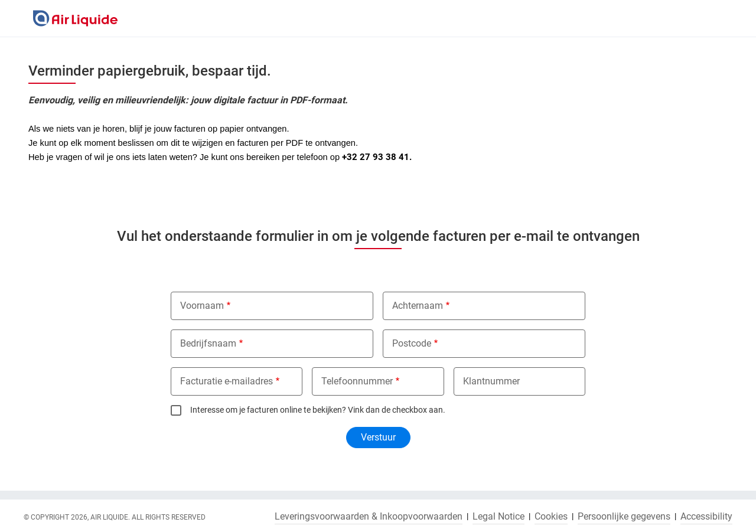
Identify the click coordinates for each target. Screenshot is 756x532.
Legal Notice (498, 517)
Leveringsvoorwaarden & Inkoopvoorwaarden (369, 517)
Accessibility (706, 517)
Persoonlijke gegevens (624, 517)
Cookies (551, 517)
